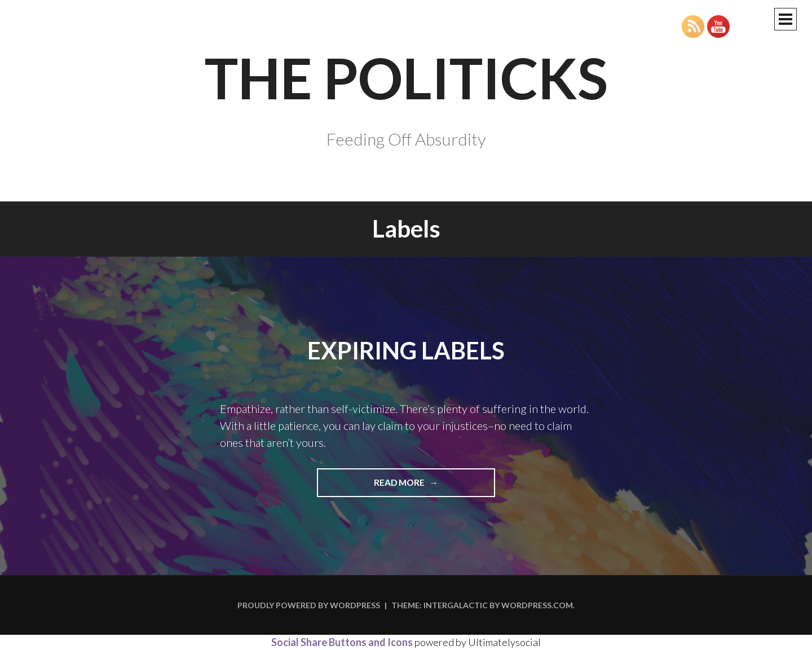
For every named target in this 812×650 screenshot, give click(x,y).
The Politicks (406, 77)
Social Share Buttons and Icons (342, 642)
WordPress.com (537, 605)
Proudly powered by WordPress (309, 605)
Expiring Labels (406, 350)
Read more (422, 486)
